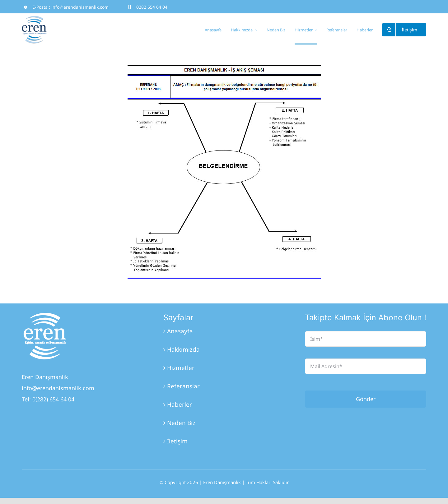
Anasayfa (180, 331)
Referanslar (183, 386)
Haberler (180, 405)
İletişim (177, 441)
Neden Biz (181, 423)
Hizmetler (181, 368)
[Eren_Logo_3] (45, 316)
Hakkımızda (183, 349)
